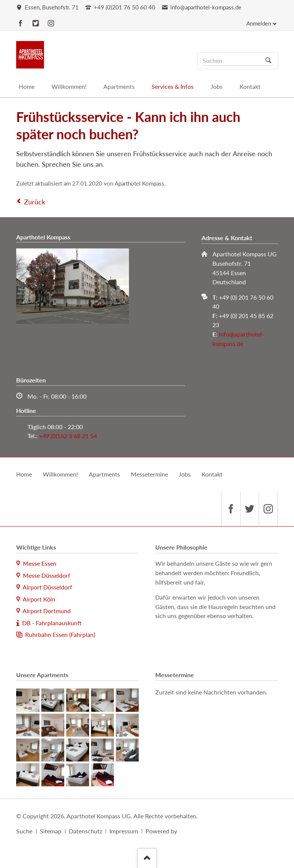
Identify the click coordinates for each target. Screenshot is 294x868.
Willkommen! (60, 474)
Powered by (161, 831)
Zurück (35, 202)
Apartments (104, 474)
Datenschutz (86, 831)
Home (24, 474)
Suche (24, 831)
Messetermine (149, 474)
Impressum (124, 831)
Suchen (268, 61)
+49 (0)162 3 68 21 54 (68, 436)
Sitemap (51, 831)
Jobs (185, 474)
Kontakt (212, 474)
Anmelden (259, 24)
